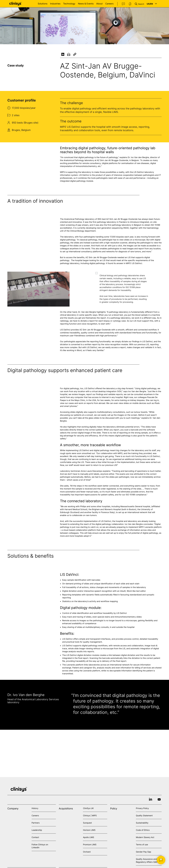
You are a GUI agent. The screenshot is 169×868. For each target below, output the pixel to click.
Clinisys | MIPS (90, 816)
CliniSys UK (88, 808)
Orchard (87, 852)
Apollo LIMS (88, 837)
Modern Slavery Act (145, 837)
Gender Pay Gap (143, 852)
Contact (123, 4)
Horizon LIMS (89, 830)
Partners (36, 823)
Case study (16, 65)
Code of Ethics (143, 830)
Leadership (37, 830)
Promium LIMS (90, 845)
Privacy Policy (142, 808)
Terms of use (142, 845)
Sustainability (142, 823)
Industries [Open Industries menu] (55, 4)
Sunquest (87, 823)
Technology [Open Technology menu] (69, 4)
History (35, 808)
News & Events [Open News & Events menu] (86, 4)
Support (130, 4)
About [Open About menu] (99, 4)
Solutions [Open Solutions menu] (43, 4)
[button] (140, 4)
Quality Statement (144, 816)
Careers (109, 4)
